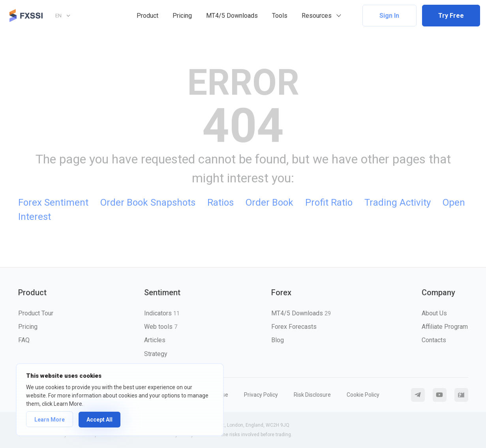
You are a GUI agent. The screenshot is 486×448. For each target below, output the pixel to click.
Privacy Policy (261, 395)
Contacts (434, 340)
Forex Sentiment (53, 202)
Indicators (162, 313)
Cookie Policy (363, 395)
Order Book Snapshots (148, 202)
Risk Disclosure (312, 395)
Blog (278, 340)
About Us (434, 313)
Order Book (269, 202)
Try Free (451, 16)
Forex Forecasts (294, 327)
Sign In (389, 16)
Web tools (161, 327)
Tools (280, 16)
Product (147, 16)
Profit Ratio (329, 202)
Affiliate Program (445, 327)
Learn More (50, 420)
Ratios (220, 202)
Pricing (182, 16)
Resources (317, 16)
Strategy (156, 354)
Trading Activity (398, 202)
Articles (155, 340)
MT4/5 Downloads (232, 16)
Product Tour (36, 313)
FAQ (24, 340)
